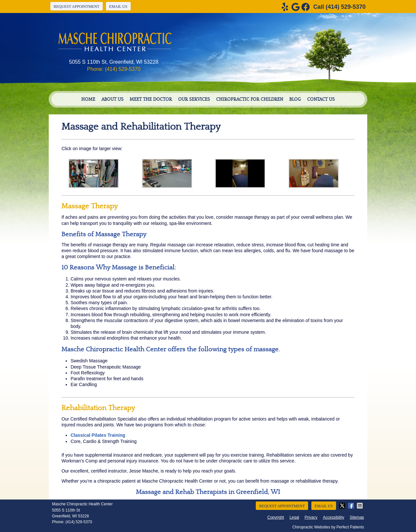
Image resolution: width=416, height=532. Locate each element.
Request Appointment (77, 6)
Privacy (311, 517)
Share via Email (360, 506)
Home (88, 99)
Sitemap (357, 517)
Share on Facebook (352, 506)
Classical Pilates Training (98, 435)
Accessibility (334, 517)
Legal (294, 517)
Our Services (194, 99)
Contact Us (321, 99)
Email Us (118, 6)
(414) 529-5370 (346, 7)
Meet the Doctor (151, 99)
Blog (295, 99)
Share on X (343, 506)
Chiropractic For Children (250, 99)
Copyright (276, 517)
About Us (112, 99)
